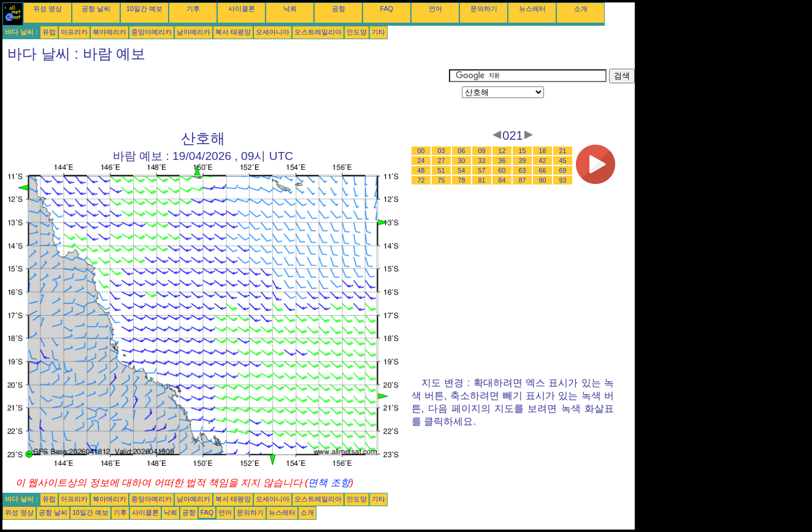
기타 (378, 32)
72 (421, 180)
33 (482, 161)
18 (543, 151)
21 (563, 151)
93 (563, 180)
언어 (435, 9)
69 (563, 170)
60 (502, 170)
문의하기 (484, 9)
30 (462, 161)
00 (421, 151)
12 (502, 151)
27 (442, 161)
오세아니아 (273, 32)
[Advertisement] (226, 96)
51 (442, 170)
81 (482, 180)
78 (462, 180)
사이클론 (242, 9)
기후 (193, 9)
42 (543, 161)
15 (523, 151)
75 (442, 180)
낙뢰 (290, 9)
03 (442, 151)
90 (543, 180)
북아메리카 (109, 32)
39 (523, 161)
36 (502, 161)
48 (421, 170)
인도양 (357, 32)
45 (563, 161)
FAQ (387, 9)
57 (482, 170)
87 (523, 180)
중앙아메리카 (151, 32)
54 (462, 170)
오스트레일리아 (318, 32)
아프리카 (74, 32)
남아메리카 (193, 32)
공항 (339, 9)
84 (502, 180)
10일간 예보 (144, 9)
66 (543, 170)
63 (523, 170)
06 (462, 151)
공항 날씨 (96, 9)
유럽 (49, 32)
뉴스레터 (532, 9)
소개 (581, 9)
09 (482, 151)
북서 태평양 (233, 32)
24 (421, 161)
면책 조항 (329, 483)
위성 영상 (48, 9)
